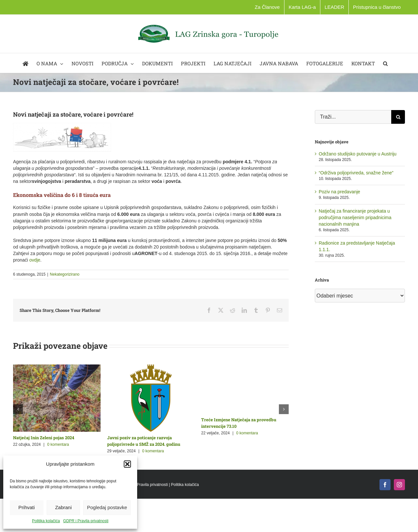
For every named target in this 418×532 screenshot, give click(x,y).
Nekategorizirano (65, 274)
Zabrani (64, 507)
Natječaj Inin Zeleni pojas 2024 (44, 438)
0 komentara (58, 444)
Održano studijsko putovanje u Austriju (358, 154)
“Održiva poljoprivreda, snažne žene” (356, 173)
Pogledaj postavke (107, 507)
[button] (127, 464)
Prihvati (26, 507)
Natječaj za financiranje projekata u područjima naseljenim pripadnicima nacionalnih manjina (355, 218)
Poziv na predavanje (339, 192)
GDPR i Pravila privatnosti (86, 521)
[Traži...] (353, 117)
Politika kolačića (46, 521)
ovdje (35, 260)
